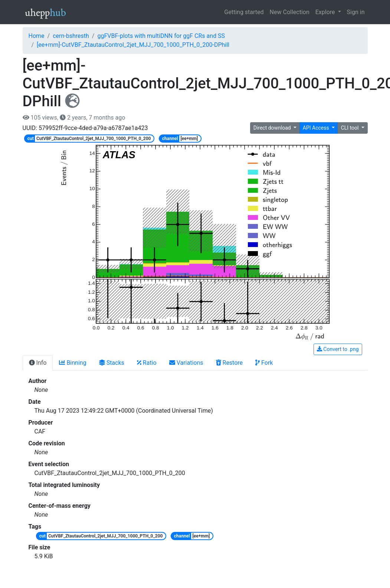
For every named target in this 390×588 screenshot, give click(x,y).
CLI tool (350, 128)
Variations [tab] (186, 363)
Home (37, 36)
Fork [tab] (264, 363)
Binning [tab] (73, 363)
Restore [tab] (230, 363)
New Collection (290, 12)
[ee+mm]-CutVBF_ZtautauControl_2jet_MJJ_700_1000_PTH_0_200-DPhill (133, 45)
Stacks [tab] (112, 363)
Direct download (273, 128)
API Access (317, 128)
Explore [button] (326, 12)
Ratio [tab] (147, 363)
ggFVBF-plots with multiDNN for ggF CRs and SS (161, 36)
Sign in (356, 12)
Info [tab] (38, 363)
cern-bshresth (71, 36)
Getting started (244, 12)
